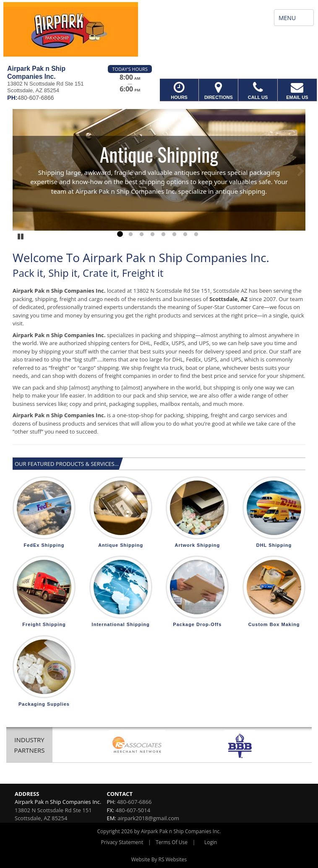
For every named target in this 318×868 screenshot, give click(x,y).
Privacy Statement (122, 842)
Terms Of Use (172, 842)
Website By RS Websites (159, 859)
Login (211, 842)
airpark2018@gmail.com (148, 818)
